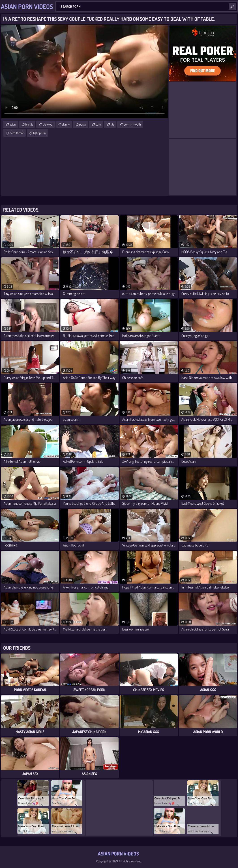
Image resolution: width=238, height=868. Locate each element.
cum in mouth (132, 124)
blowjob (48, 124)
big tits (29, 124)
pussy (83, 124)
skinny (66, 124)
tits (112, 124)
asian (13, 124)
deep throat (17, 133)
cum (98, 124)
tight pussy (40, 133)
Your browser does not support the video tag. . (85, 71)
